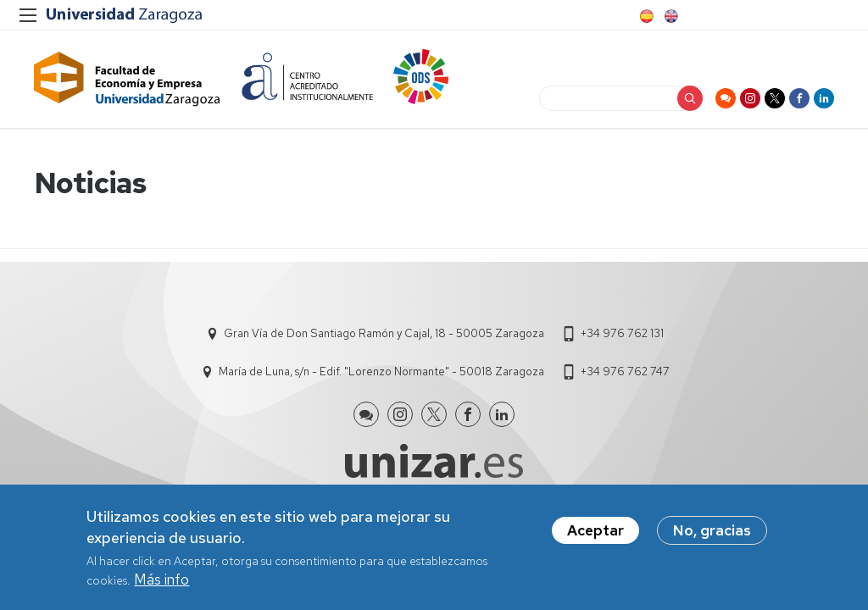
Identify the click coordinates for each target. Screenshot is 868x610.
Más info (161, 581)
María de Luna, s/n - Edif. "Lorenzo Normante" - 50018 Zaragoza (381, 372)
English (670, 16)
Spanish (645, 16)
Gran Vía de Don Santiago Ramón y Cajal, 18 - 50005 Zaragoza (384, 333)
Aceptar (595, 532)
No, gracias (712, 532)
